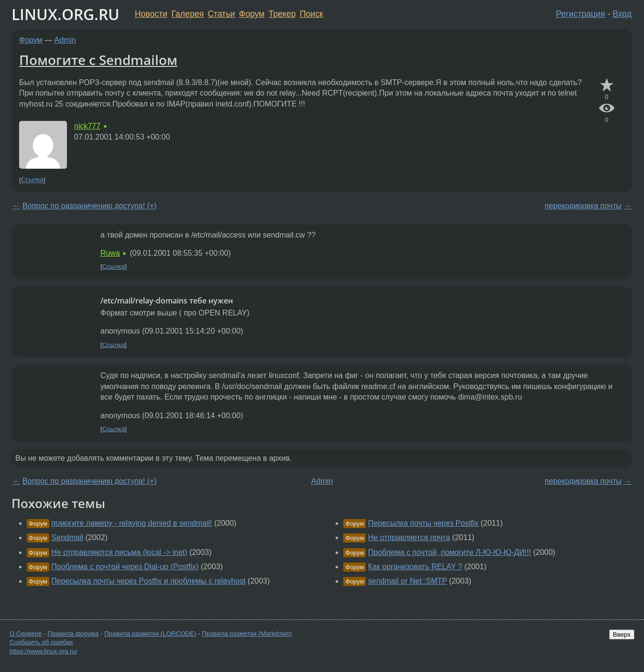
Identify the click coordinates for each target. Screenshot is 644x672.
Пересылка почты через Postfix (423, 523)
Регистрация (581, 14)
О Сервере (26, 634)
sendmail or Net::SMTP (408, 581)
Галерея (188, 14)
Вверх (622, 634)
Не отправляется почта (409, 537)
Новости (151, 14)
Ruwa (110, 253)
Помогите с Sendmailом (98, 60)
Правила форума (73, 634)
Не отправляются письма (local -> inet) (119, 552)
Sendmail (67, 537)
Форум (252, 14)
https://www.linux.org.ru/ (43, 651)
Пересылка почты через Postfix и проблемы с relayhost (148, 581)
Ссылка (32, 180)
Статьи (221, 14)
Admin (65, 40)
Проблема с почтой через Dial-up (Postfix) (125, 567)
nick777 (87, 126)
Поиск (311, 14)
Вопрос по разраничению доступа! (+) (90, 206)
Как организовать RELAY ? (415, 567)
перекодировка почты (583, 206)
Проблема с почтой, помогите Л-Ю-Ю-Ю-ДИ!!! (450, 552)
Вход (622, 14)
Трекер (282, 14)
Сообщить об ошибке (41, 642)
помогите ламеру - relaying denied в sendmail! (131, 523)
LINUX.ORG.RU (65, 14)
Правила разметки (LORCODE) (150, 634)
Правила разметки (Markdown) (247, 634)
